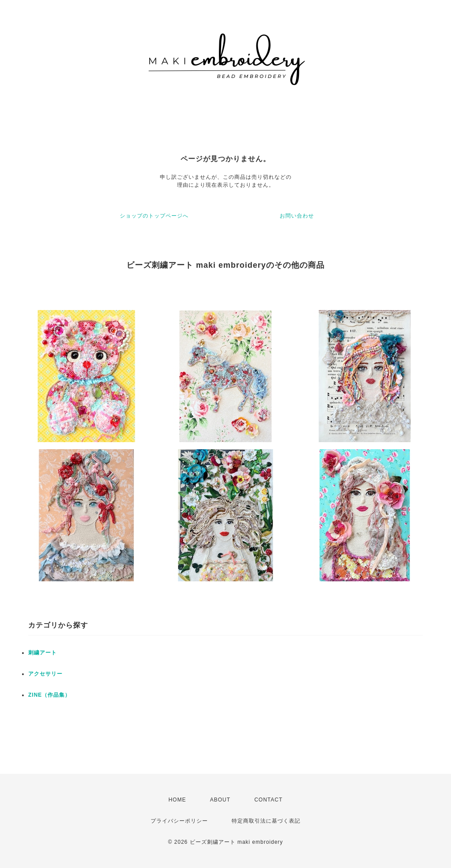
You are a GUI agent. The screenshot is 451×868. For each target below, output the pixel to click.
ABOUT (220, 800)
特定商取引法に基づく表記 (266, 821)
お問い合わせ (297, 216)
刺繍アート (43, 653)
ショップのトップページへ (154, 216)
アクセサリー (45, 674)
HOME (177, 800)
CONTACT (268, 800)
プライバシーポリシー (179, 821)
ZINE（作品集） (49, 695)
